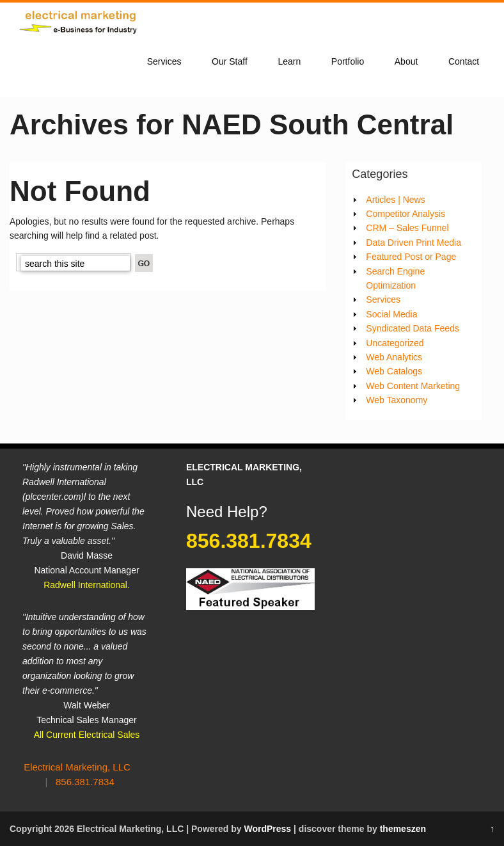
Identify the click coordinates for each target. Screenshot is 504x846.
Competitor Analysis (406, 214)
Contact (464, 61)
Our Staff (230, 61)
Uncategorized (395, 343)
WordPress (267, 829)
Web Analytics (394, 357)
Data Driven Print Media (413, 243)
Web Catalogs (394, 371)
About (406, 61)
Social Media (391, 314)
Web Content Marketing (413, 386)
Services (164, 61)
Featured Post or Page (411, 257)
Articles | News (395, 200)
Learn (289, 61)
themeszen (403, 829)
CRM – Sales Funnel (407, 228)
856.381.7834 (85, 782)
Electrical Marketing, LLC (77, 767)
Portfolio (348, 61)
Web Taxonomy (397, 400)
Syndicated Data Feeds (413, 328)
